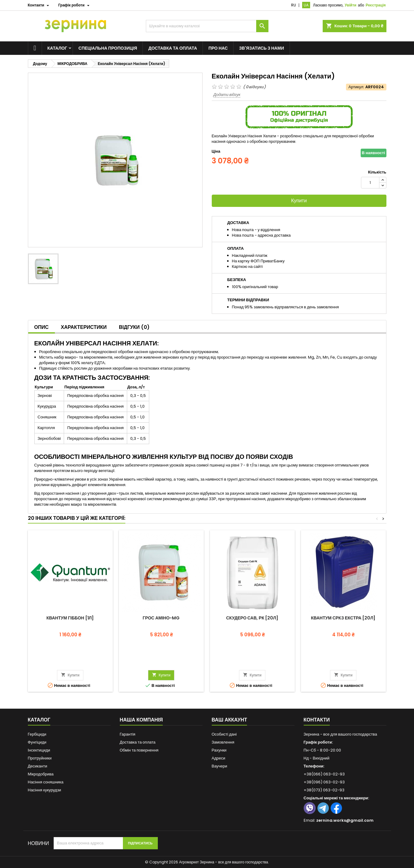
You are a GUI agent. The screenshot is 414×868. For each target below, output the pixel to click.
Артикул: (356, 87)
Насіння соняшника (46, 782)
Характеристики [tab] (84, 327)
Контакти (317, 720)
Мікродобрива (41, 774)
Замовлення (223, 742)
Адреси (218, 758)
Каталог (57, 48)
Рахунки (219, 750)
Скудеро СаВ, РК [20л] (252, 618)
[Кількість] (370, 183)
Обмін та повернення (139, 750)
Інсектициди (39, 750)
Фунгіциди (37, 742)
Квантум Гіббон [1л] (70, 618)
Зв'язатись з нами (262, 48)
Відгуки (134, 327)
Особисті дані (224, 734)
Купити (299, 201)
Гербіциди (37, 734)
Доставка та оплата (173, 48)
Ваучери (220, 766)
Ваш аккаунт (230, 720)
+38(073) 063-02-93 (324, 790)
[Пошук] (207, 26)
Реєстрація (376, 5)
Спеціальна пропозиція (108, 48)
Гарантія (128, 734)
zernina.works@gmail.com (345, 820)
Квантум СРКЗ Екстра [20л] (343, 618)
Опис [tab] (42, 327)
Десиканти (38, 766)
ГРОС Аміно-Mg (161, 618)
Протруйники (40, 758)
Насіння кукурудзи (45, 790)
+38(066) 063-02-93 (324, 774)
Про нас (218, 48)
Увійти (351, 5)
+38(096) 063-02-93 (324, 782)
